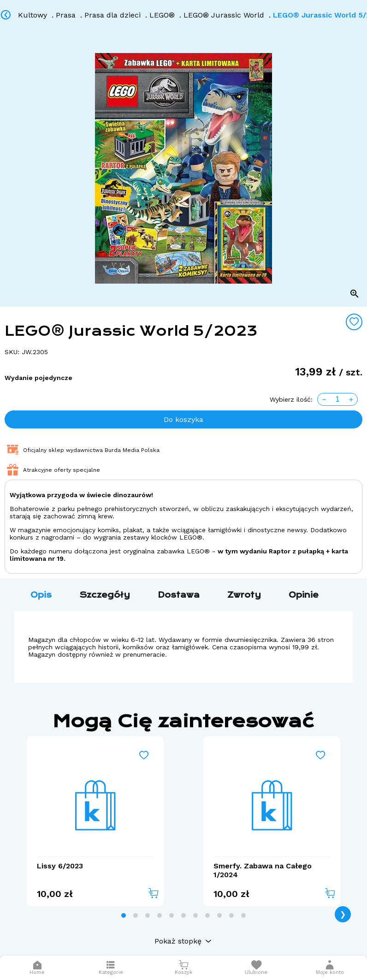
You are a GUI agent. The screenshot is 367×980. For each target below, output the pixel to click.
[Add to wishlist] (354, 322)
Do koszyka (183, 419)
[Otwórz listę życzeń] (256, 968)
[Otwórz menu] (111, 968)
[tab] (124, 915)
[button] (330, 968)
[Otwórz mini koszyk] (183, 968)
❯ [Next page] (343, 914)
